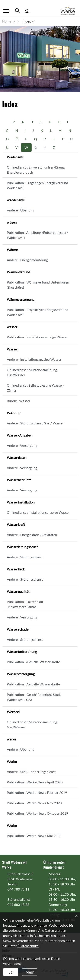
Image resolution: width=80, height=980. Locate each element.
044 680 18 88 (18, 904)
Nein (30, 972)
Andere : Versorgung (22, 445)
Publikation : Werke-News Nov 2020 (34, 803)
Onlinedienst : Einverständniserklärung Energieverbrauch (36, 170)
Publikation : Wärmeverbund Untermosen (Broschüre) (38, 285)
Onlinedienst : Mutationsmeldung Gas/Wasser (32, 372)
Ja (11, 972)
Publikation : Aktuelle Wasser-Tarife (33, 662)
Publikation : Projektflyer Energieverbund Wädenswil (38, 312)
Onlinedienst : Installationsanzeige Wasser (38, 512)
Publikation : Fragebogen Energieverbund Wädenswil (37, 185)
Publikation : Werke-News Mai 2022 (34, 836)
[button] (29, 21)
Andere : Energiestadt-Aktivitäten (32, 535)
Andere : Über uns (20, 210)
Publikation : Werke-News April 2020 (35, 782)
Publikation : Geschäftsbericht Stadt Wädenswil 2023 (34, 697)
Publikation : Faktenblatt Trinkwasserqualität (25, 604)
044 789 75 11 (18, 889)
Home (7, 21)
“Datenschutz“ (28, 946)
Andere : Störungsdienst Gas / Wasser (35, 423)
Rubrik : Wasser (19, 401)
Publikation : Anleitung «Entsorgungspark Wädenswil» (38, 235)
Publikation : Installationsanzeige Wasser (37, 337)
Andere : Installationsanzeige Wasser (34, 359)
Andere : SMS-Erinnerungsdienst (31, 772)
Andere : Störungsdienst (25, 557)
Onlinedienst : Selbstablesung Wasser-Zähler (36, 388)
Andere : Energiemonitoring (27, 260)
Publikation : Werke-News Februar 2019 (37, 792)
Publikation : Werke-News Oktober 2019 (37, 813)
